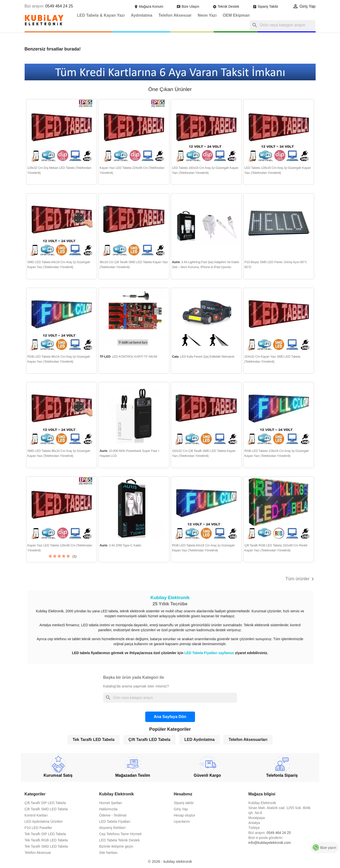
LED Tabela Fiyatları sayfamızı (210, 653)
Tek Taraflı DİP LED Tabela (45, 834)
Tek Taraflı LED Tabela (94, 740)
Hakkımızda (108, 809)
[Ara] (283, 25)
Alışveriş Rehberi (112, 828)
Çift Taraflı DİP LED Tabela (45, 803)
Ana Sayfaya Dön (170, 717)
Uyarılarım (182, 821)
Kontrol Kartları (36, 815)
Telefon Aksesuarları (248, 740)
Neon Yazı (207, 15)
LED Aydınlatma (199, 740)
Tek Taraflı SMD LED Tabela (46, 846)
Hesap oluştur (185, 815)
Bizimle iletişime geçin (116, 846)
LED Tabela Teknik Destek (120, 840)
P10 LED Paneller (38, 828)
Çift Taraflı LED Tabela (149, 740)
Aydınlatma (142, 15)
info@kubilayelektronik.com (270, 843)
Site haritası (108, 853)
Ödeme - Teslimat (113, 815)
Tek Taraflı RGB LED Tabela (46, 840)
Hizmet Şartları (111, 803)
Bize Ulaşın (188, 6)
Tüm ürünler (300, 579)
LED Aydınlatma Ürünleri (44, 821)
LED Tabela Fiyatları (115, 821)
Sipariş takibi (184, 803)
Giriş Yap (181, 809)
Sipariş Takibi (266, 6)
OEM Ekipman (236, 15)
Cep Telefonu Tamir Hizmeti (121, 834)
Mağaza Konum (149, 6)
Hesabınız (183, 794)
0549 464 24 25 (59, 6)
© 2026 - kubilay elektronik (170, 861)
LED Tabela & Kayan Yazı (101, 15)
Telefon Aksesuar (175, 15)
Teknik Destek (226, 6)
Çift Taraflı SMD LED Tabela (46, 809)
